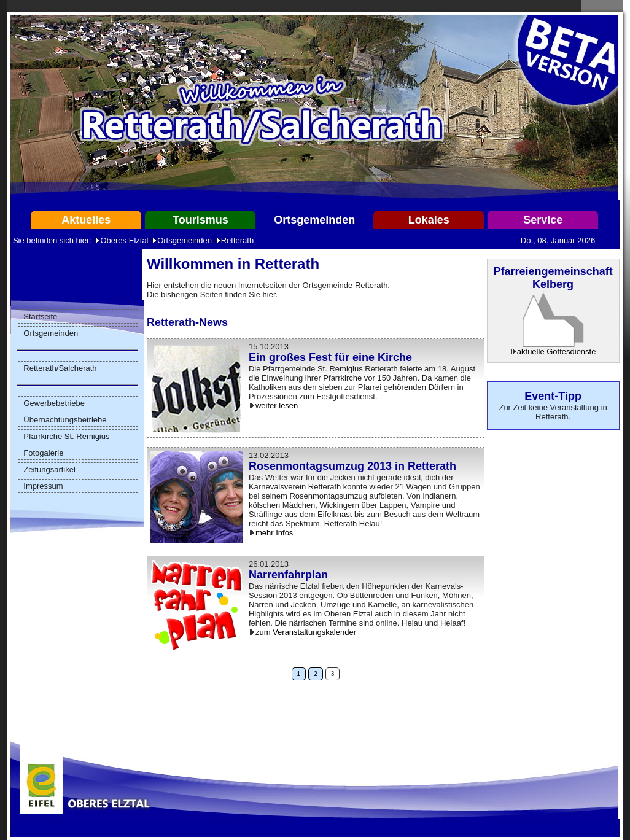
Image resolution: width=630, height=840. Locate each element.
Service (543, 220)
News (213, 322)
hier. (270, 294)
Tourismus (200, 220)
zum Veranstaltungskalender (306, 632)
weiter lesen (277, 406)
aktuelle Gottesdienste (557, 352)
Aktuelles (86, 220)
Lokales (429, 220)
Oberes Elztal (124, 240)
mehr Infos (274, 533)
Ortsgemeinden (314, 220)
